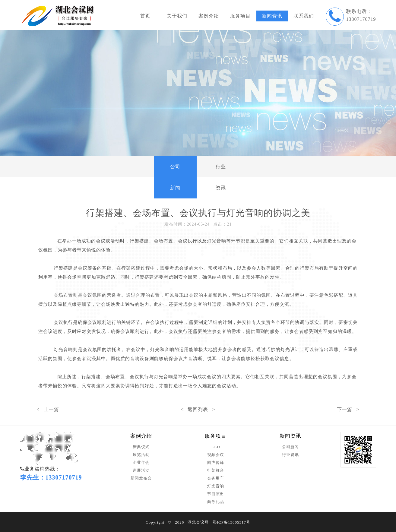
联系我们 (304, 16)
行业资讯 (221, 177)
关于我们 (177, 16)
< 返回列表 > (198, 409)
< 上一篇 (48, 409)
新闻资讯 (272, 16)
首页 (145, 16)
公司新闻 (175, 177)
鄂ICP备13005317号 (231, 522)
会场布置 (63, 295)
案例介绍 (209, 16)
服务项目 (240, 16)
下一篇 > (348, 409)
